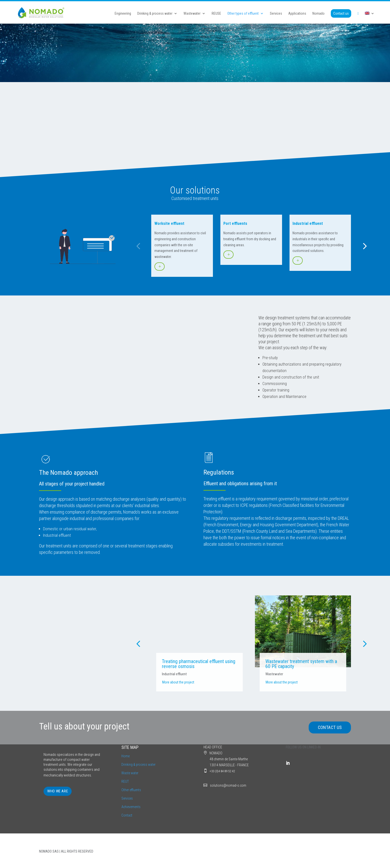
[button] (138, 246)
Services (276, 14)
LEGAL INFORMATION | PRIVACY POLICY (324, 851)
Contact (127, 815)
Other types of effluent (243, 14)
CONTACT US (330, 727)
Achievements (131, 807)
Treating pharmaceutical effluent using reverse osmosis (199, 664)
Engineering (123, 14)
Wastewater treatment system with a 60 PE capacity (301, 664)
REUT (125, 781)
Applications (297, 14)
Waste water (130, 773)
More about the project (178, 682)
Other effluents (131, 790)
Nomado (318, 14)
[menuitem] (370, 18)
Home (125, 756)
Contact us (341, 14)
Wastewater (192, 14)
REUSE (216, 14)
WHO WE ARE (58, 791)
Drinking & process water (155, 14)
